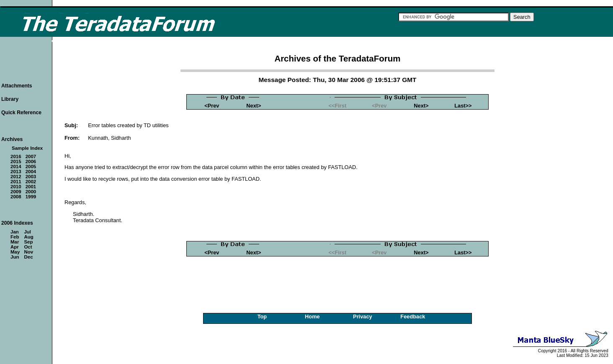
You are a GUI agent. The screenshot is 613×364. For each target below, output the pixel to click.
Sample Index (27, 148)
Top (262, 317)
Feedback (413, 317)
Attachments (17, 86)
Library (10, 99)
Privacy (363, 317)
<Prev (212, 106)
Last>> (463, 106)
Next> (254, 106)
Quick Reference (21, 113)
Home (312, 317)
